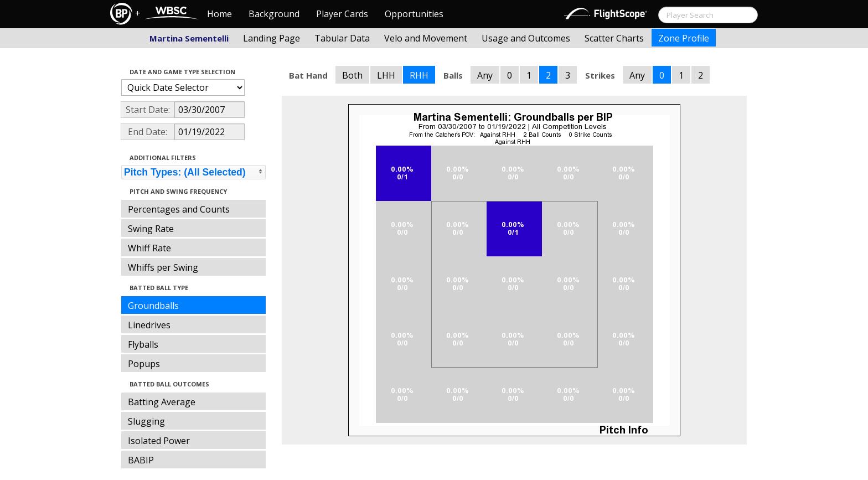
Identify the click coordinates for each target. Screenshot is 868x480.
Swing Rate (151, 229)
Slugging (146, 421)
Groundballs (153, 306)
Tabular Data (342, 38)
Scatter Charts (614, 38)
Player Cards (342, 14)
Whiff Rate (149, 248)
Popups (144, 364)
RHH (419, 75)
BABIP (141, 460)
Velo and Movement (426, 38)
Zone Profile (684, 38)
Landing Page (272, 38)
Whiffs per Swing (163, 267)
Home (219, 14)
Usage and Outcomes (526, 38)
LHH (386, 75)
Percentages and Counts (179, 209)
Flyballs (143, 344)
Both (352, 75)
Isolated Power (159, 441)
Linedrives (149, 325)
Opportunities (414, 14)
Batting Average (162, 402)
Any (485, 75)
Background (274, 14)
